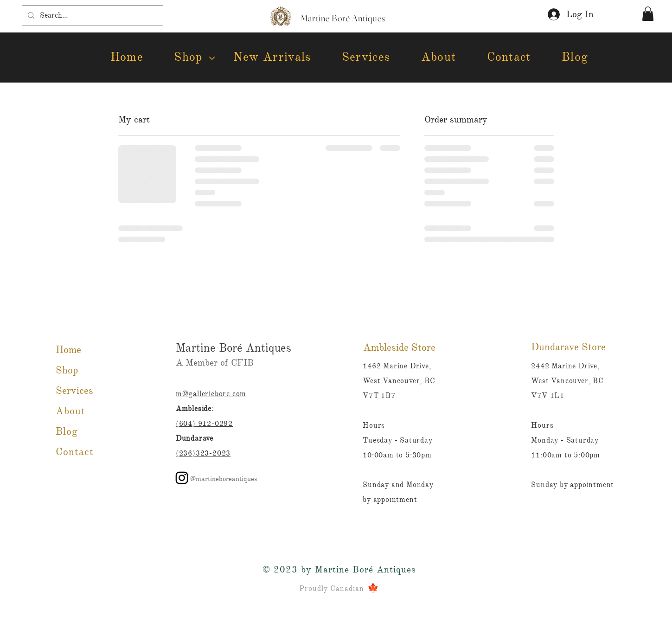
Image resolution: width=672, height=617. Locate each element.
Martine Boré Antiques (234, 348)
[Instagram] (182, 478)
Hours (542, 425)
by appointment (390, 500)
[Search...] (92, 16)
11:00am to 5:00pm (566, 455)
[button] (648, 14)
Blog (67, 431)
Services (74, 390)
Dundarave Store (568, 347)
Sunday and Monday (399, 485)
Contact (75, 452)
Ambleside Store (399, 347)
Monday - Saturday (565, 440)
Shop (67, 370)
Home (68, 350)
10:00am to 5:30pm (397, 455)
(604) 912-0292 (204, 424)
